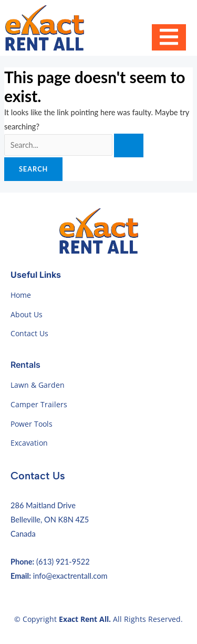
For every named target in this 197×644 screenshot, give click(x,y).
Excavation (29, 443)
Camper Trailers (39, 404)
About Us (27, 314)
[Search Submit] (129, 145)
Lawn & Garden (38, 385)
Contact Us (29, 333)
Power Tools (32, 424)
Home (21, 295)
